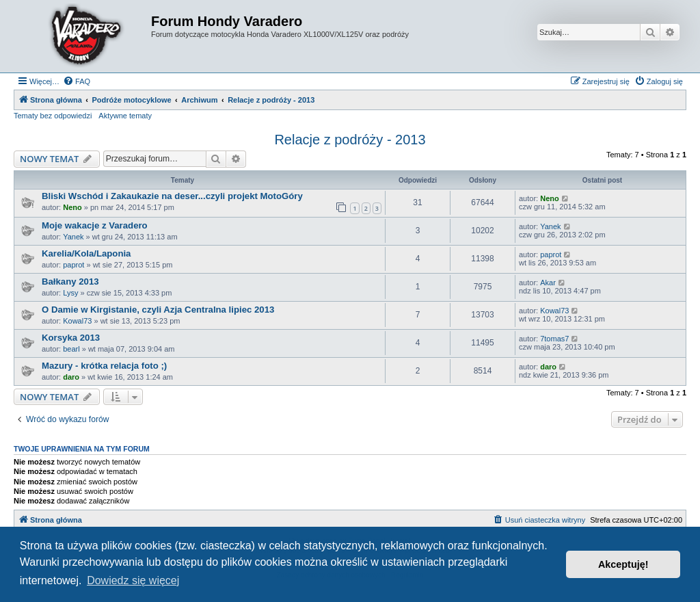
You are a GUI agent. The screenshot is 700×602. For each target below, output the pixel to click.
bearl (71, 349)
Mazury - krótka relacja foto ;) (104, 366)
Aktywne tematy (125, 116)
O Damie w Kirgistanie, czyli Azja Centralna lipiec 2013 (158, 310)
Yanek (73, 237)
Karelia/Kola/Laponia (86, 253)
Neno (72, 207)
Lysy (70, 293)
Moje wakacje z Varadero (95, 225)
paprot (73, 265)
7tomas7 (554, 339)
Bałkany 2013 (70, 282)
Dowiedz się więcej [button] (133, 580)
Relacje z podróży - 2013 (350, 140)
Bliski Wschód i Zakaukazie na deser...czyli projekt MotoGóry (172, 196)
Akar (548, 283)
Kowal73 (77, 321)
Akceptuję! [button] (623, 564)
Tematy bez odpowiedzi (53, 116)
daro (71, 377)
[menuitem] (77, 81)
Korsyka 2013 (71, 338)
